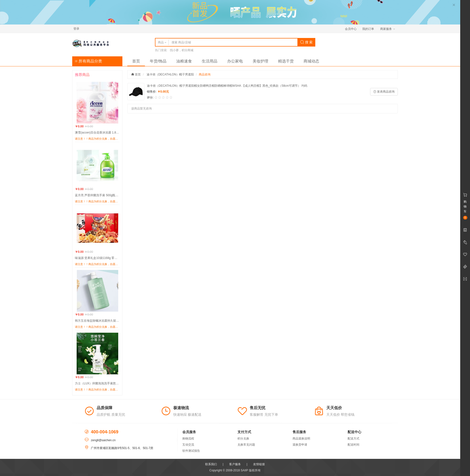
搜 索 (306, 42)
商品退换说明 (301, 439)
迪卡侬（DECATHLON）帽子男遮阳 (170, 74)
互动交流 (188, 445)
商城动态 (311, 61)
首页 (136, 61)
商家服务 (388, 29)
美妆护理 (260, 61)
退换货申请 (300, 445)
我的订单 (368, 29)
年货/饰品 (158, 61)
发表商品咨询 (384, 92)
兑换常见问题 (246, 445)
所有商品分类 (88, 61)
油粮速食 (184, 61)
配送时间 (353, 445)
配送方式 (353, 439)
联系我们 (211, 464)
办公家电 (235, 61)
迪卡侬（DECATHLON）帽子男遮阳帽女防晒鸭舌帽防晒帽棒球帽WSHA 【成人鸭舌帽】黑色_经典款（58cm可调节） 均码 (227, 86)
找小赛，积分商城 (182, 50)
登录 (76, 29)
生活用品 (210, 61)
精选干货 (286, 61)
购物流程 (188, 439)
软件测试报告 (191, 451)
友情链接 (259, 464)
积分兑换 (243, 439)
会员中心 (351, 29)
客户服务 (235, 464)
